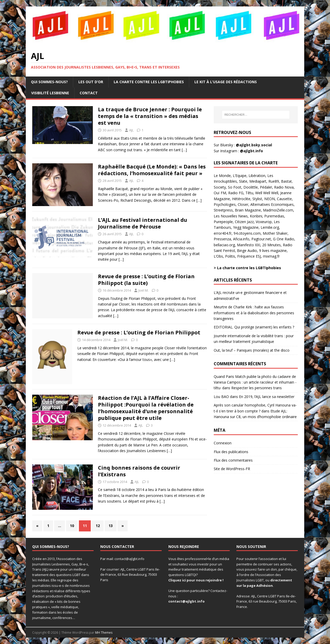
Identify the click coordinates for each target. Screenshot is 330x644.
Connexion (223, 443)
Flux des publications (231, 452)
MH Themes (104, 633)
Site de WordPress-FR (232, 469)
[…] (184, 150)
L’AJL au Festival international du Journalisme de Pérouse (143, 223)
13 (111, 526)
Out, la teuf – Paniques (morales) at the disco (252, 350)
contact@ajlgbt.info (129, 559)
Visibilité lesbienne (50, 93)
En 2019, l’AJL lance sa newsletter (267, 397)
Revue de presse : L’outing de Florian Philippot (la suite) (146, 280)
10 (72, 526)
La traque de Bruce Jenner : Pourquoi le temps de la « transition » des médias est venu (150, 116)
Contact (89, 93)
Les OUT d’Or (91, 82)
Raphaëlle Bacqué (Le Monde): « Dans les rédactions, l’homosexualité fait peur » (152, 170)
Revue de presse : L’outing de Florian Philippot (139, 332)
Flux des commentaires (233, 460)
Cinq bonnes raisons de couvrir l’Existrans (139, 471)
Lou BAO (221, 397)
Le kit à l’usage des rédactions (226, 82)
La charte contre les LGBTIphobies (149, 82)
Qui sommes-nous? (49, 82)
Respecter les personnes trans (257, 388)
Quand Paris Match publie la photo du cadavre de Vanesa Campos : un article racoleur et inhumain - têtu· (255, 382)
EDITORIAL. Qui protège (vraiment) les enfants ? (254, 327)
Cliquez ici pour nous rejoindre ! (196, 580)
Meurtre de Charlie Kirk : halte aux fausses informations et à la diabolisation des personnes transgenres (254, 313)
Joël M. (143, 290)
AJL (131, 130)
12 (98, 526)
